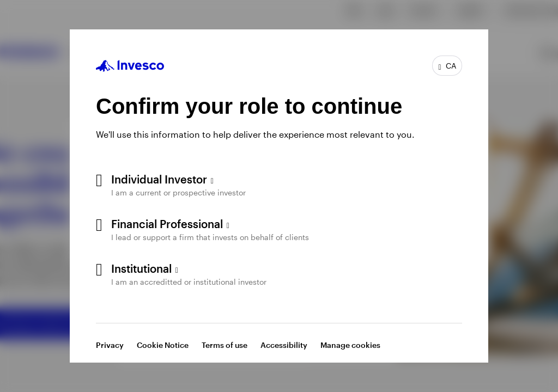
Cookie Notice (163, 345)
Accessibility (284, 345)
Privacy (110, 345)
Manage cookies (350, 345)
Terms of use (225, 345)
